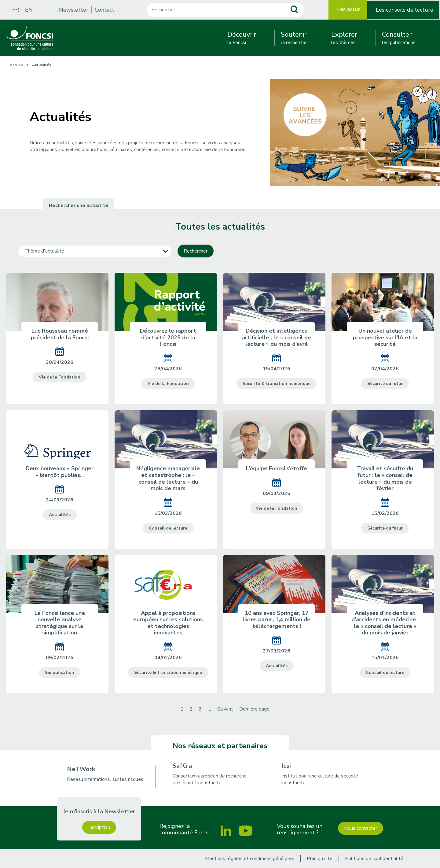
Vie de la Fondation (60, 377)
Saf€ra (182, 766)
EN (29, 10)
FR (16, 10)
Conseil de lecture (168, 528)
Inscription (99, 827)
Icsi (286, 766)
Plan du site (320, 859)
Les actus (349, 9)
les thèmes (344, 38)
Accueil (16, 65)
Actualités (60, 515)
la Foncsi (242, 38)
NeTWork (81, 769)
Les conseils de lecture (405, 10)
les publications (399, 38)
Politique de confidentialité (374, 859)
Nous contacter (361, 828)
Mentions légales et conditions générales (250, 859)
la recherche (294, 38)
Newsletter (74, 10)
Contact (105, 10)
